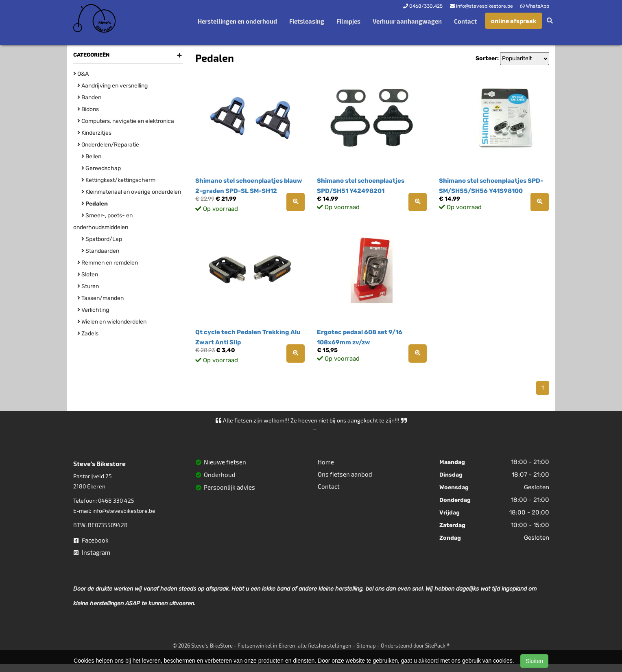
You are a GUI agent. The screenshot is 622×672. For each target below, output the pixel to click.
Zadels (88, 334)
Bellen (91, 157)
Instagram (92, 552)
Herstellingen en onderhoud (237, 21)
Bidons (88, 109)
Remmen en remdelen (108, 263)
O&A (81, 74)
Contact (465, 21)
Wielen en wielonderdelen (112, 322)
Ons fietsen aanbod (345, 474)
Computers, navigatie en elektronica (126, 121)
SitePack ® (437, 646)
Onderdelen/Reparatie (108, 145)
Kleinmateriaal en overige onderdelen (131, 192)
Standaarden (100, 251)
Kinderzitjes (94, 133)
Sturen (88, 286)
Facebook (91, 540)
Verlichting (93, 310)
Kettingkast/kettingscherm (118, 180)
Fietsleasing (307, 21)
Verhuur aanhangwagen (407, 21)
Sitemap (366, 646)
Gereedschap (101, 168)
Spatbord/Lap (102, 239)
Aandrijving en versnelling (112, 86)
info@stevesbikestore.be (124, 511)
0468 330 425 (116, 500)
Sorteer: (487, 58)
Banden (89, 97)
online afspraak (514, 21)
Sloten (88, 275)
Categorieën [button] (128, 55)
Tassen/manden (100, 298)
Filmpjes (348, 21)
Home (326, 462)
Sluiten (534, 661)
